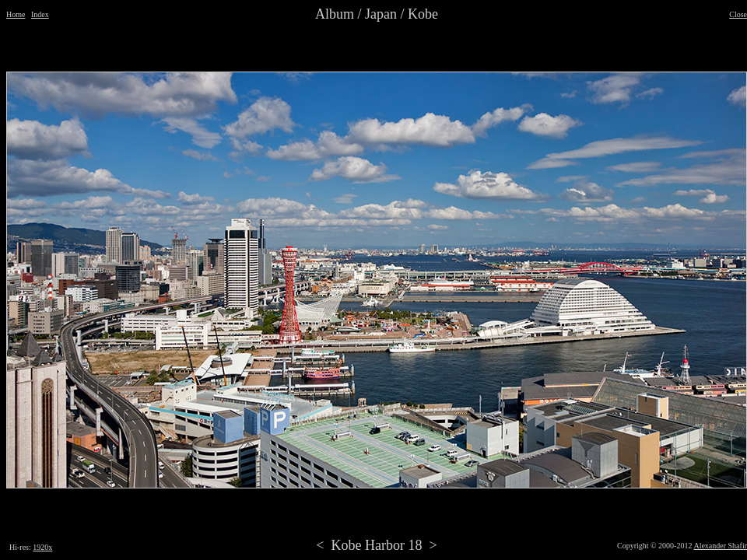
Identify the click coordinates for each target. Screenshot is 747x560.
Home (16, 14)
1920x (42, 547)
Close (738, 14)
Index (40, 14)
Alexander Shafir (720, 546)
